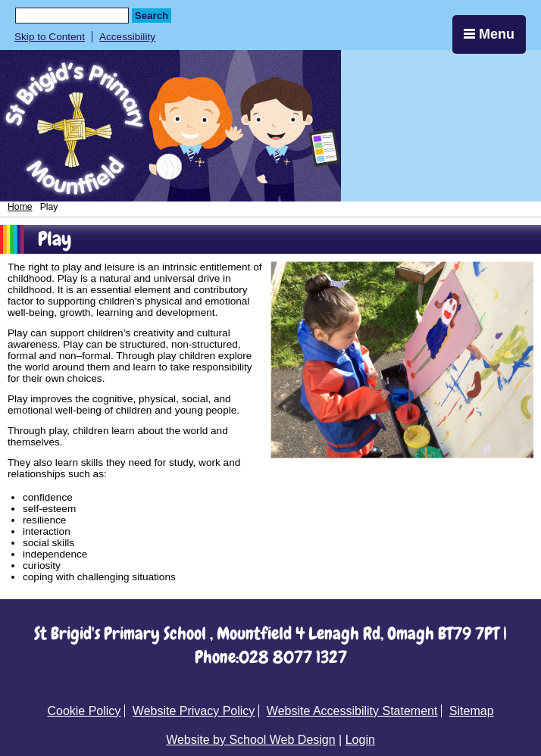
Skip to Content (50, 37)
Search (152, 16)
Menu (489, 34)
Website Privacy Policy (194, 711)
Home (20, 207)
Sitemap (472, 711)
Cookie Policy (84, 711)
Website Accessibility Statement (352, 711)
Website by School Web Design (251, 740)
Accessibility (127, 37)
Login (360, 740)
